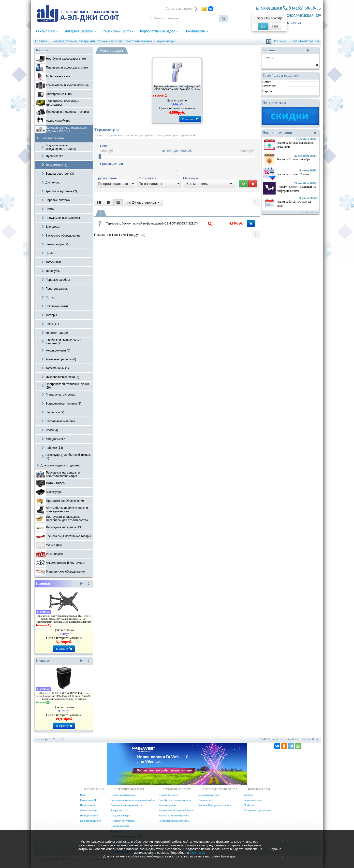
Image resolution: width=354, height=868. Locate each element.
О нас (83, 795)
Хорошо (275, 849)
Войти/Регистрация (305, 41)
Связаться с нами (88, 811)
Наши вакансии (88, 805)
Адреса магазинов (288, 22)
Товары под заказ (119, 811)
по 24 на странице (143, 202)
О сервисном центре (169, 795)
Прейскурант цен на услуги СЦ (174, 821)
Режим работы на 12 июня (293, 174)
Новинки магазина (120, 826)
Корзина (280, 41)
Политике (197, 853)
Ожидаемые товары (120, 816)
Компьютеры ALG (89, 800)
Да (263, 26)
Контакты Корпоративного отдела (214, 805)
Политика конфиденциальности (126, 805)
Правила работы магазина (123, 795)
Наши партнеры (206, 800)
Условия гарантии (168, 805)
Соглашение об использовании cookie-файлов (133, 800)
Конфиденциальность (91, 821)
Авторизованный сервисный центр (176, 811)
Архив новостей (310, 212)
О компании (47, 31)
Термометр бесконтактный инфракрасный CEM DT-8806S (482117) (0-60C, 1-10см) (177, 88)
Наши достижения (89, 816)
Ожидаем (59, 661)
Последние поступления (123, 821)
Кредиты (249, 795)
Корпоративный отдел (159, 31)
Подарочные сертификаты (257, 811)
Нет (275, 26)
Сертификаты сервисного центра (175, 800)
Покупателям (196, 31)
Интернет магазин (80, 31)
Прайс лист (250, 805)
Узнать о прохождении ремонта (174, 816)
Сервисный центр (118, 31)
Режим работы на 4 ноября (293, 159)
